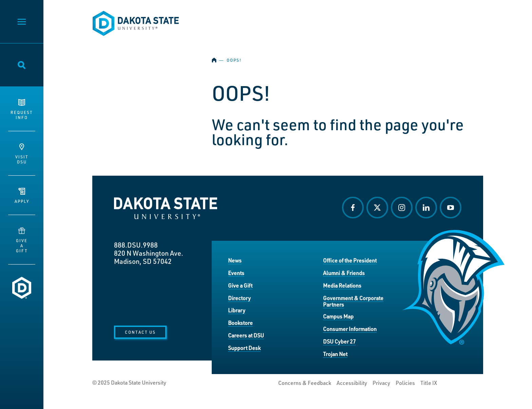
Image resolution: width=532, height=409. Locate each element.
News (235, 260)
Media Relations (342, 285)
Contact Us (140, 332)
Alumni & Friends (344, 273)
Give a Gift (240, 285)
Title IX (429, 383)
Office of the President (350, 260)
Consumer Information (350, 329)
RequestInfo (22, 110)
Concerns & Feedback (305, 383)
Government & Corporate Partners (353, 301)
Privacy (381, 383)
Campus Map (338, 316)
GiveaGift (22, 240)
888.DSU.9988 (136, 245)
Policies (405, 383)
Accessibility (352, 383)
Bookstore (240, 323)
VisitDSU (22, 154)
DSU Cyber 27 (339, 341)
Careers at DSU (246, 335)
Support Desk (244, 348)
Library (237, 310)
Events (236, 273)
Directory (239, 298)
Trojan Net (335, 354)
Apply (22, 196)
